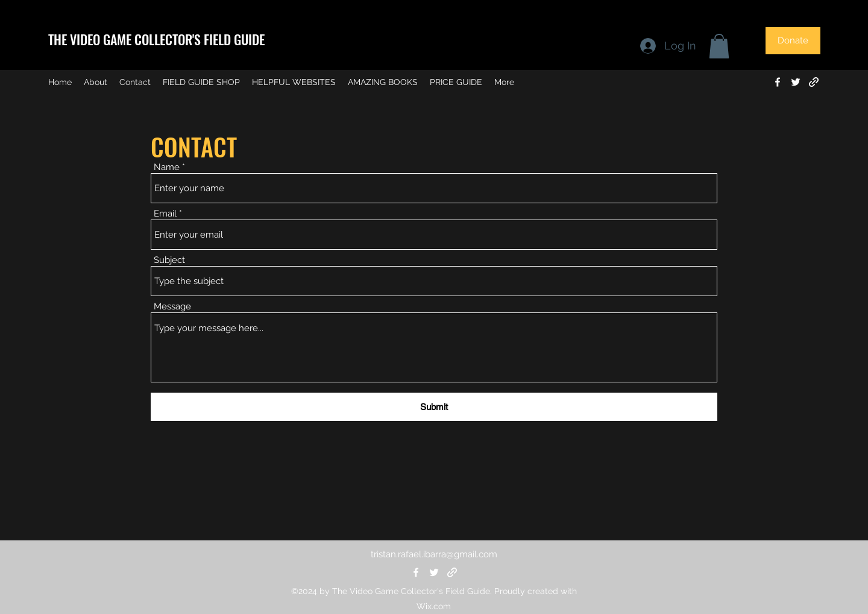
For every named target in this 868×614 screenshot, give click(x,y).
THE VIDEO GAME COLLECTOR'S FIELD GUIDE (156, 39)
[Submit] (434, 407)
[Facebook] (778, 82)
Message (172, 307)
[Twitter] (796, 82)
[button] (719, 46)
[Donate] (793, 41)
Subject (169, 260)
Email (165, 214)
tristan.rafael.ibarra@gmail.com (434, 554)
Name (167, 167)
